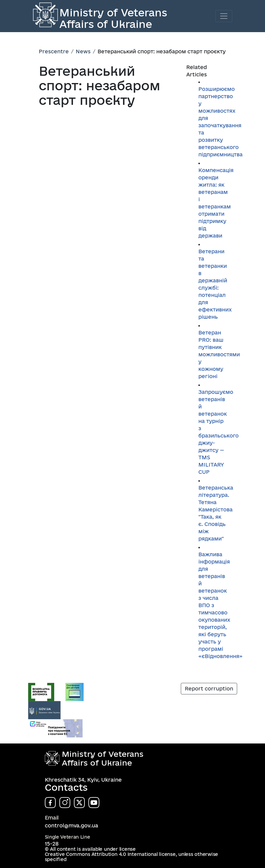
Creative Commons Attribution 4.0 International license (110, 854)
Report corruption (209, 688)
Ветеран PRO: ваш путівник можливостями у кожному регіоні (219, 354)
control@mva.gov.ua (71, 825)
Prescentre (54, 51)
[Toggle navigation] (224, 16)
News (83, 51)
